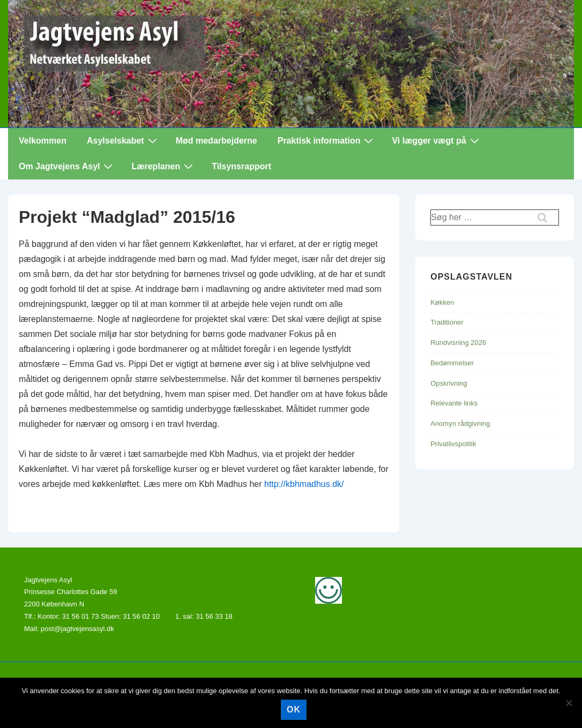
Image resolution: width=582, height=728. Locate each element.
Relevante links (454, 403)
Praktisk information (327, 140)
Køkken (442, 302)
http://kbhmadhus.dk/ (304, 484)
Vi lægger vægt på (436, 140)
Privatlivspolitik (453, 444)
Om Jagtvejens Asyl (67, 166)
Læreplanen (163, 166)
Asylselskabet (123, 140)
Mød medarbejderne (217, 141)
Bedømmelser (452, 363)
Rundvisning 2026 (458, 343)
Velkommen (43, 141)
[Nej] (569, 703)
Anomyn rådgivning (460, 423)
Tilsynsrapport (241, 166)
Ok (294, 710)
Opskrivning (449, 383)
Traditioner (447, 322)
